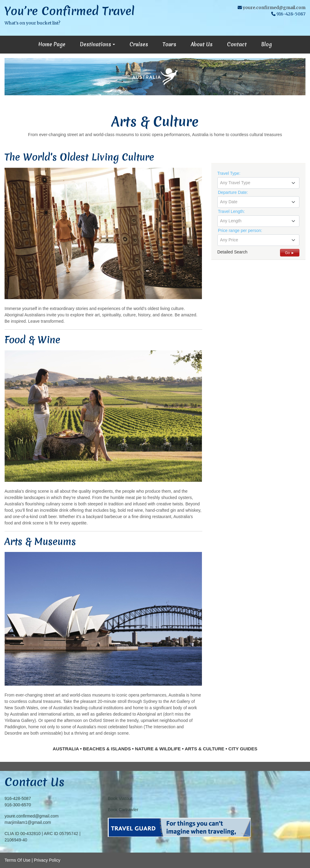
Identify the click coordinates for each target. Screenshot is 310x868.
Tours (169, 44)
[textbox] (258, 183)
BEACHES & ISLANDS (107, 749)
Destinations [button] (96, 44)
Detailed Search (232, 252)
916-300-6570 (18, 805)
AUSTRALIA (66, 749)
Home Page (52, 44)
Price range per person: (240, 230)
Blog (267, 44)
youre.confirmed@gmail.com (274, 8)
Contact (237, 44)
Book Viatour (120, 798)
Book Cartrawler (123, 810)
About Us (202, 44)
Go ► (290, 253)
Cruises (139, 44)
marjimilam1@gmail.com (28, 822)
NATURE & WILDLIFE (158, 749)
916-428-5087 (18, 798)
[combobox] (258, 183)
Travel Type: (229, 173)
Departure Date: (233, 192)
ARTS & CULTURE (204, 749)
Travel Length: (231, 211)
